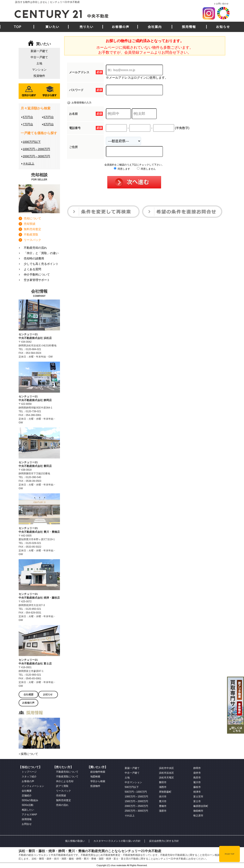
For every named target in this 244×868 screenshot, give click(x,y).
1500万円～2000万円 (136, 801)
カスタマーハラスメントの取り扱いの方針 (117, 841)
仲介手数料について (37, 275)
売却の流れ (62, 805)
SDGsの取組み (30, 800)
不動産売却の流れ (35, 248)
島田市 (197, 778)
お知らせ (223, 27)
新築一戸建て (39, 51)
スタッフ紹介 (29, 777)
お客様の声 (120, 27)
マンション (39, 70)
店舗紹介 (27, 796)
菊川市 (197, 782)
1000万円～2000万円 (36, 149)
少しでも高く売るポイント (41, 264)
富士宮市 (198, 797)
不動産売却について (67, 772)
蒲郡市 (163, 811)
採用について (29, 754)
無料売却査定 (32, 229)
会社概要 (27, 791)
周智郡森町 (165, 792)
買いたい (52, 27)
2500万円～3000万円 (136, 811)
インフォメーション (33, 786)
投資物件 (39, 76)
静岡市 (197, 768)
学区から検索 (98, 781)
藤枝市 (197, 787)
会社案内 (155, 27)
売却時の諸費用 (34, 258)
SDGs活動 (28, 805)
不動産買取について (67, 777)
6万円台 (49, 117)
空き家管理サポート (37, 280)
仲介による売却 (65, 781)
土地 (39, 63)
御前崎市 (198, 811)
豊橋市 (163, 806)
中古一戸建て (39, 57)
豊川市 (163, 801)
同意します (122, 169)
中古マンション (133, 782)
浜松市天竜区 (166, 778)
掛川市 (163, 797)
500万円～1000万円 (136, 792)
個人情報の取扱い (75, 841)
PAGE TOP (230, 854)
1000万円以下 (32, 142)
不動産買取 (31, 234)
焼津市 (197, 792)
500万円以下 (132, 787)
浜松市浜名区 (166, 773)
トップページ (29, 772)
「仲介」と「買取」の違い (41, 253)
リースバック (32, 240)
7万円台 (28, 124)
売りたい (86, 27)
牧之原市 (198, 816)
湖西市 (163, 787)
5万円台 (28, 117)
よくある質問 (32, 269)
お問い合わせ (222, 4)
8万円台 (49, 124)
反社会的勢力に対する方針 (164, 841)
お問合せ (27, 824)
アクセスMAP (29, 815)
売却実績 (30, 224)
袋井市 (197, 773)
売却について (32, 218)
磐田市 (163, 782)
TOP (18, 27)
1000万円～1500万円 (136, 797)
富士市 (197, 801)
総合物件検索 (98, 772)
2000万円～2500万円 (136, 806)
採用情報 (189, 27)
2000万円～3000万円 (36, 156)
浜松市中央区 (166, 768)
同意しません (146, 169)
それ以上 (29, 163)
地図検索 (95, 777)
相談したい (28, 810)
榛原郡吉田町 (201, 806)
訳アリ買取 (62, 786)
